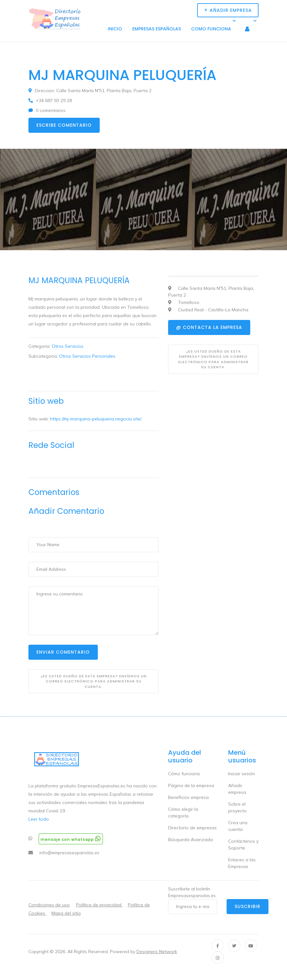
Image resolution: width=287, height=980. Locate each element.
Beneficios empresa (188, 797)
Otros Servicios (68, 346)
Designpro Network (157, 952)
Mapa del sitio (66, 913)
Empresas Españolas (157, 29)
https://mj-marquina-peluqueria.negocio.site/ (96, 419)
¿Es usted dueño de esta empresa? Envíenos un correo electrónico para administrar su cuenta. (94, 681)
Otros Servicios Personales (87, 356)
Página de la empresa (191, 785)
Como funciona (211, 29)
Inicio (115, 29)
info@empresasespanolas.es (69, 853)
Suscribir (248, 906)
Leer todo (39, 819)
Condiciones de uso (49, 905)
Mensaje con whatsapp (71, 839)
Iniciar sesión (242, 774)
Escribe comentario (64, 125)
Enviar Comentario (63, 652)
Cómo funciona (184, 774)
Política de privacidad (99, 905)
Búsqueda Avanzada (190, 840)
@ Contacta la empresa (209, 327)
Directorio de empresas (192, 828)
